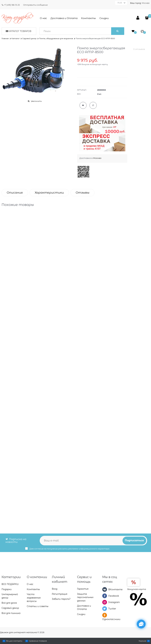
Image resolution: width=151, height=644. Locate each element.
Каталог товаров (20, 31)
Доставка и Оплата (64, 18)
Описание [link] (15, 193)
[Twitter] (105, 609)
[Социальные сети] (141, 624)
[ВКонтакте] (105, 589)
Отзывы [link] (83, 193)
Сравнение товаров (38, 641)
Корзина (142, 641)
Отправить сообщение (35, 5)
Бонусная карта (137, 589)
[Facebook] (105, 596)
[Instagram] (105, 602)
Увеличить (36, 101)
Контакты (88, 18)
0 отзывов (139, 49)
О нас (43, 18)
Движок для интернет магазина (18, 632)
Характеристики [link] (49, 193)
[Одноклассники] (105, 615)
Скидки (104, 18)
